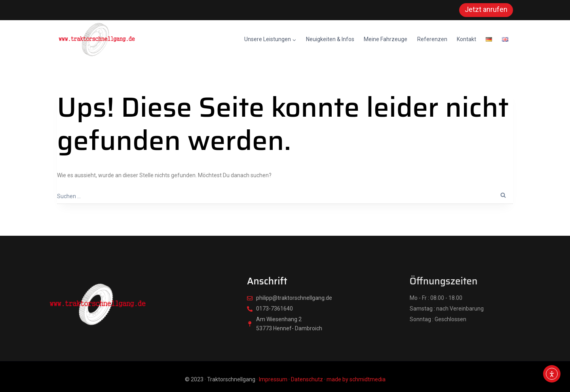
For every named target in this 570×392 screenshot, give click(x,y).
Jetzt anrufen (486, 9)
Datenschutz (307, 379)
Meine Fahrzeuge (386, 39)
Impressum (273, 379)
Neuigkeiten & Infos (330, 39)
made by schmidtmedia (356, 379)
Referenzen (432, 39)
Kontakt (466, 39)
